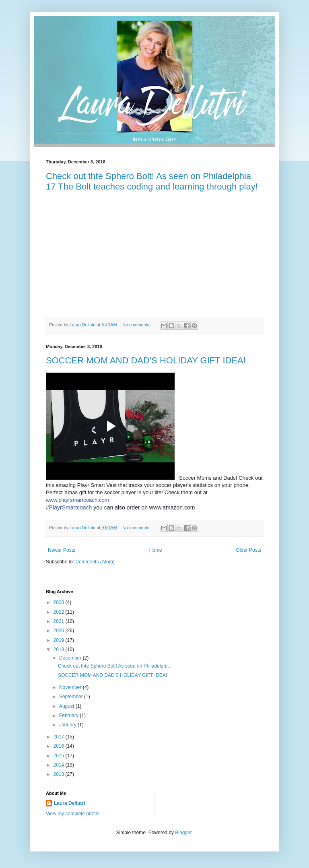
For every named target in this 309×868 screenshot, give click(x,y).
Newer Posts (62, 550)
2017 (60, 737)
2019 (60, 640)
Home (156, 550)
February (69, 715)
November (71, 687)
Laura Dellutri (69, 803)
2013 (60, 774)
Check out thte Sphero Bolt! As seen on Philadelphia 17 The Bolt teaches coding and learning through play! (152, 181)
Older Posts (248, 550)
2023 (60, 602)
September (72, 697)
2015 (60, 756)
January (68, 725)
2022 (60, 612)
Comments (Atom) (95, 562)
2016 (60, 746)
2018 (60, 649)
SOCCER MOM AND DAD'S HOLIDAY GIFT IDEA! (146, 360)
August (67, 706)
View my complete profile (73, 814)
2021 (60, 621)
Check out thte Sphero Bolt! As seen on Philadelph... (114, 666)
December (71, 658)
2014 (60, 765)
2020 (60, 631)
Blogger (183, 833)
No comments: (137, 325)
